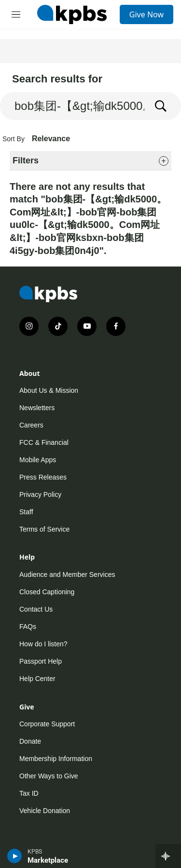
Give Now (146, 14)
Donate (30, 741)
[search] (73, 106)
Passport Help (41, 661)
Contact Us (36, 609)
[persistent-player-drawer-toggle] (168, 856)
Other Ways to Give (49, 776)
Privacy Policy (40, 494)
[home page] (72, 14)
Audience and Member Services (67, 574)
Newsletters (37, 408)
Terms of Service (44, 529)
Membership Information (56, 759)
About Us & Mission (49, 390)
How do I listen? (43, 644)
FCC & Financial (44, 442)
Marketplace (48, 860)
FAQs (28, 627)
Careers (31, 425)
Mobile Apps (38, 460)
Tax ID (29, 793)
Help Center (37, 679)
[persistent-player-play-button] (15, 856)
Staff (26, 512)
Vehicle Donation (45, 811)
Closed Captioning (47, 592)
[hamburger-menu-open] (16, 14)
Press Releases (43, 477)
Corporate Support (47, 724)
